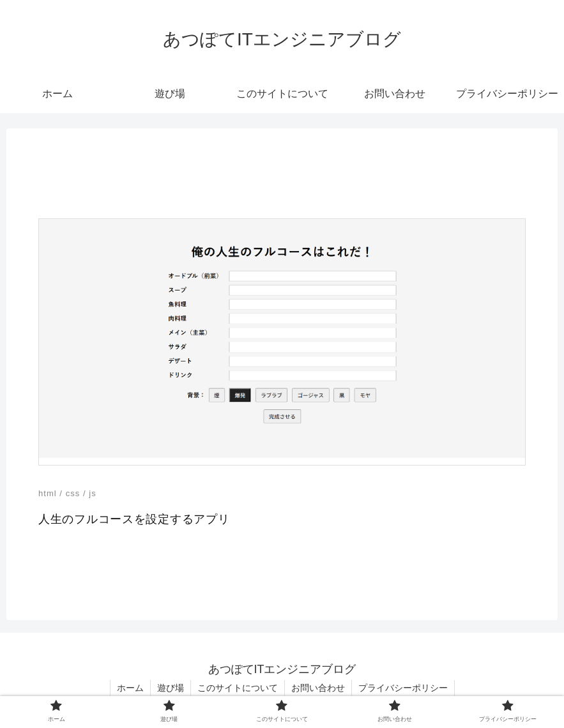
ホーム (130, 688)
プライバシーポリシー (403, 688)
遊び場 (171, 688)
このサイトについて (238, 688)
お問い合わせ (318, 688)
